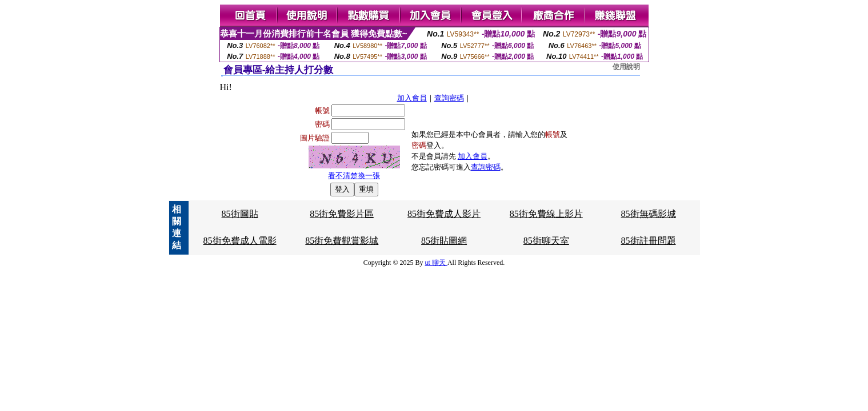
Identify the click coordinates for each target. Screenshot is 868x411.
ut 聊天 (436, 263)
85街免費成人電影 (240, 241)
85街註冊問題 (649, 241)
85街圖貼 (240, 214)
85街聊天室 (546, 241)
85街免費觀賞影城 (342, 241)
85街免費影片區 (342, 214)
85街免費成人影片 (444, 214)
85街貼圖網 (444, 241)
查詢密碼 (449, 98)
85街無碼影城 (649, 214)
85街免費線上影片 (546, 214)
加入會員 (412, 98)
